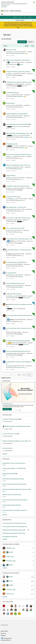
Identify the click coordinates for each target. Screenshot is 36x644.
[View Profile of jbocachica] (10, 52)
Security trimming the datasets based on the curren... (19, 351)
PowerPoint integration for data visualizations (17, 114)
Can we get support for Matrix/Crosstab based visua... (20, 315)
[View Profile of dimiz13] (14, 146)
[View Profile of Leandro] (9, 178)
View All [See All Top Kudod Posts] (5, 539)
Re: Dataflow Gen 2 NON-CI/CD (10, 537)
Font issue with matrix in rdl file (10, 434)
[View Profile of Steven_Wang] (10, 209)
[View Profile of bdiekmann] (10, 285)
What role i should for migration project (12, 495)
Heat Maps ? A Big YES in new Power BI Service (19, 186)
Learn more (4, 7)
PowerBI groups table (13, 144)
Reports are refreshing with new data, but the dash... (18, 165)
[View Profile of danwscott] (10, 167)
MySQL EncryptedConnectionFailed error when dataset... (16, 441)
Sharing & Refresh (10, 103)
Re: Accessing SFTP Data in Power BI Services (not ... (15, 523)
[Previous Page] (9, 375)
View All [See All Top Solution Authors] (5, 568)
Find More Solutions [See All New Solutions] (5, 515)
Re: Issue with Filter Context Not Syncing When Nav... (15, 526)
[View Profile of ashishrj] (19, 107)
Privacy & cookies (4, 631)
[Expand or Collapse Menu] (2, 14)
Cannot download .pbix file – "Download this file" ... (15, 468)
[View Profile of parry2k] (12, 62)
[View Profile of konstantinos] (27, 137)
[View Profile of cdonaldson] (10, 296)
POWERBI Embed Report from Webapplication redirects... (17, 426)
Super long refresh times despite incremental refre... (15, 484)
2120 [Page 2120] (19, 375)
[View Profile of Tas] (8, 95)
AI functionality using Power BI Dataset (12, 505)
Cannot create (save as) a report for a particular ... (19, 72)
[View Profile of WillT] (23, 221)
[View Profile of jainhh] (9, 230)
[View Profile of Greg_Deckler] (22, 53)
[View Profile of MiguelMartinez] (15, 127)
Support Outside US (11, 175)
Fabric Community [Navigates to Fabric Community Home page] (16, 11)
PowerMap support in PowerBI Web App (17, 262)
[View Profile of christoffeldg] (10, 199)
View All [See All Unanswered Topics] (5, 454)
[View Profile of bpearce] (9, 156)
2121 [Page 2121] (24, 375)
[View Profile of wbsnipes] (9, 74)
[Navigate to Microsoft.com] (5, 11)
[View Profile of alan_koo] (9, 264)
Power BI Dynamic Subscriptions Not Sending (13, 479)
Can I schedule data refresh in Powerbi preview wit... (20, 328)
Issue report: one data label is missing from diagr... (19, 218)
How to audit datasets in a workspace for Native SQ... (15, 510)
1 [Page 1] (12, 375)
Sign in (20, 17)
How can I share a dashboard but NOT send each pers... (19, 154)
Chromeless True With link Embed (11, 419)
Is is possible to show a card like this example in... (19, 239)
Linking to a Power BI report (14, 197)
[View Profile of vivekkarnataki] (11, 353)
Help (25, 17)
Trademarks (3, 635)
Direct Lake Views (7, 448)
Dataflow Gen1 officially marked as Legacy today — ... (15, 530)
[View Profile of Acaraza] (9, 116)
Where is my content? (11, 50)
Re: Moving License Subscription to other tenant (14, 533)
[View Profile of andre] (19, 158)
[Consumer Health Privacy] (18, 640)
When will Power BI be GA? (14, 294)
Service (4, 465)
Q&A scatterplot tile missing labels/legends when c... (18, 133)
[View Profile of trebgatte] (12, 241)
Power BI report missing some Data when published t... (15, 500)
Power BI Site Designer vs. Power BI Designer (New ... (20, 250)
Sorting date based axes (13, 93)
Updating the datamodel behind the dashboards (19, 341)
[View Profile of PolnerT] (14, 343)
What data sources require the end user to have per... (20, 82)
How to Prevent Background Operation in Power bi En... (16, 489)
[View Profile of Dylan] (9, 220)
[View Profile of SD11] (8, 332)
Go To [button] (29, 17)
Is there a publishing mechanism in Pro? (15, 283)
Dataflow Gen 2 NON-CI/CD (9, 474)
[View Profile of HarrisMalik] (20, 117)
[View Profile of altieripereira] (20, 276)
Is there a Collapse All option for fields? (15, 228)
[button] (22, 42)
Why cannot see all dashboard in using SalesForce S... (19, 60)
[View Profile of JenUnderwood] (21, 367)
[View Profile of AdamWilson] (26, 344)
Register (15, 17)
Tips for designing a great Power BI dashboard (17, 124)
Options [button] (30, 42)
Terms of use (3, 633)
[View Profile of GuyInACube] (25, 86)
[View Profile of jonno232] (10, 275)
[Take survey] (7, 409)
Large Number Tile (12, 273)
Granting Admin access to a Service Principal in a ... (15, 463)
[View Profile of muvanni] (9, 105)
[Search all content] (25, 20)
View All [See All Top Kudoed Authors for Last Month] (5, 597)
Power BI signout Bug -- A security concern (16, 207)
